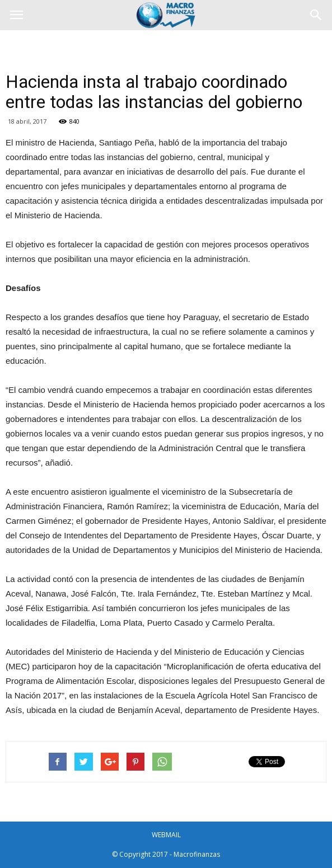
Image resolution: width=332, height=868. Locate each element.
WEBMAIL (166, 835)
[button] (316, 15)
